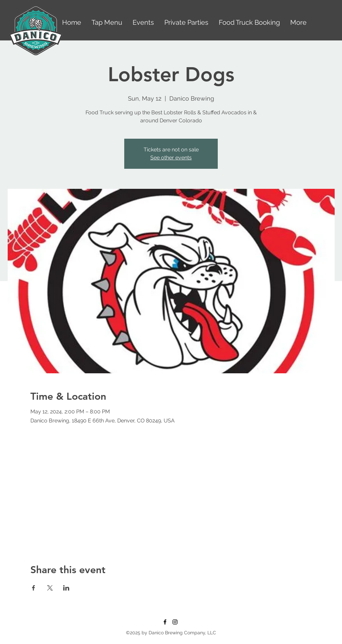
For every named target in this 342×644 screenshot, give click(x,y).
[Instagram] (175, 622)
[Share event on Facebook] (34, 588)
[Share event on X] (50, 588)
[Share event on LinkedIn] (66, 588)
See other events (171, 158)
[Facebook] (165, 622)
